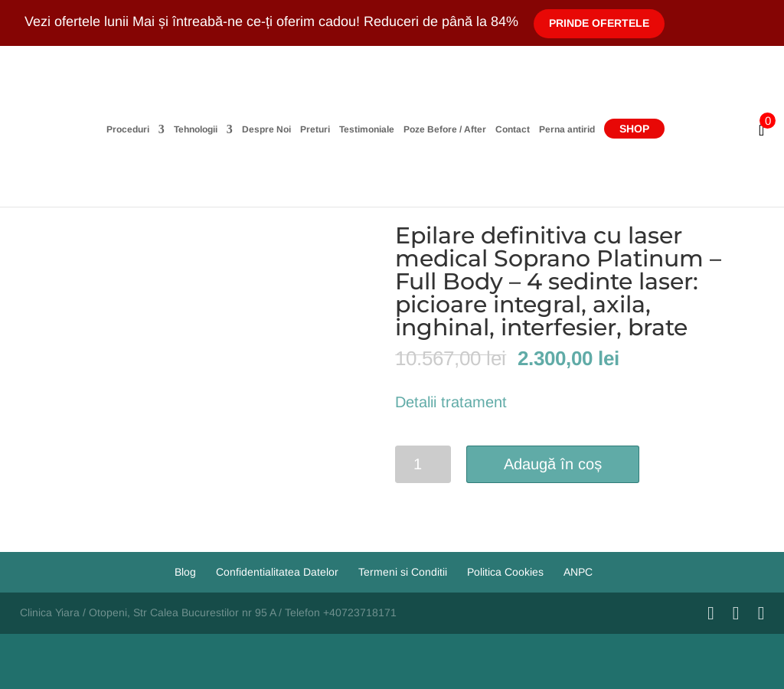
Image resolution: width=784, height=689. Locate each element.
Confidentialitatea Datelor (277, 572)
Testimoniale (367, 130)
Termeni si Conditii (403, 572)
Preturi (315, 130)
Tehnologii (196, 130)
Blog (185, 572)
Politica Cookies (505, 572)
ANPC (578, 572)
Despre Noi (266, 130)
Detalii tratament (451, 402)
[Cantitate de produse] (423, 464)
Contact (513, 130)
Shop (634, 129)
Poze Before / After (445, 130)
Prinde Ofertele (599, 23)
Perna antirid (567, 130)
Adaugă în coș (553, 464)
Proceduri (128, 130)
